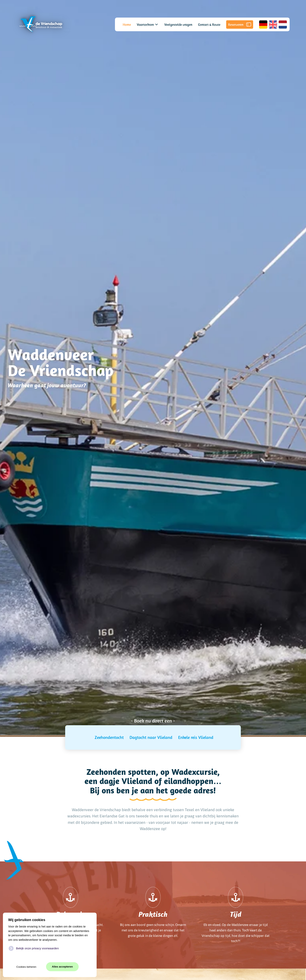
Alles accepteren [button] (62, 967)
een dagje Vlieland (118, 781)
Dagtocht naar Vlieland (151, 737)
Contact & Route (209, 24)
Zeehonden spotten (121, 772)
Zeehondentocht (109, 737)
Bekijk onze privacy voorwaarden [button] (37, 948)
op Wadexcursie (189, 772)
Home (127, 24)
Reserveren (240, 24)
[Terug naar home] (41, 24)
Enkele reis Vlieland (196, 737)
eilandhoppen (189, 781)
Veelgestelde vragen (178, 24)
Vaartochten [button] (148, 24)
